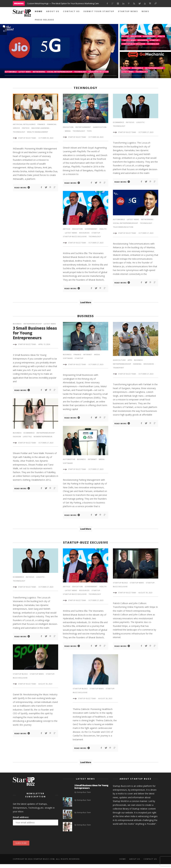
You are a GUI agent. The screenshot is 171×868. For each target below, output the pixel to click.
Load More (86, 303)
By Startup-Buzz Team (83, 792)
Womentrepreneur (43, 437)
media (68, 131)
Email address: (21, 817)
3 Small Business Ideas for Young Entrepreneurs (91, 787)
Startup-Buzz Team (27, 138)
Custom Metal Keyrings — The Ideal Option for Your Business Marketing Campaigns (66, 3)
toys (89, 131)
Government (149, 36)
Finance (41, 124)
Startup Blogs (120, 583)
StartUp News (137, 583)
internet (88, 355)
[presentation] (36, 835)
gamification (100, 127)
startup (154, 40)
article (125, 36)
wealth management (38, 132)
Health (161, 36)
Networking (39, 72)
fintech (26, 128)
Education (136, 36)
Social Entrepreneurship (60, 72)
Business (126, 68)
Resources (143, 40)
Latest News (25, 72)
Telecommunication (98, 72)
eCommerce (137, 68)
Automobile (11, 72)
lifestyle (27, 437)
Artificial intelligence (24, 124)
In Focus (130, 122)
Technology (80, 72)
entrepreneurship (154, 68)
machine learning (40, 128)
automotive (69, 460)
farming (137, 364)
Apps (130, 360)
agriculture (119, 360)
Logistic (140, 122)
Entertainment (83, 127)
